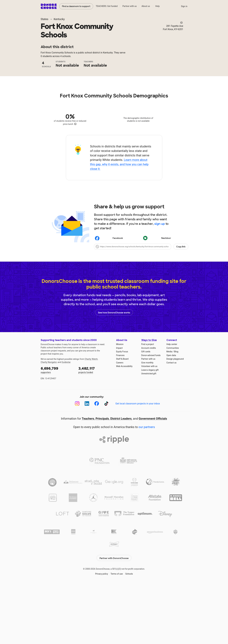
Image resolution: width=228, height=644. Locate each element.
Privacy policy (102, 632)
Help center (172, 403)
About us (146, 6)
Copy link (181, 305)
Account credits (149, 407)
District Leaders (121, 477)
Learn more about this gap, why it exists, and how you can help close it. (119, 223)
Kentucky (59, 19)
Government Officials (153, 477)
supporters (57, 428)
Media (169, 410)
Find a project (148, 403)
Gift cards (146, 410)
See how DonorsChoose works (114, 371)
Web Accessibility (124, 425)
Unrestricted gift (149, 432)
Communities (173, 407)
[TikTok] (106, 462)
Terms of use (117, 632)
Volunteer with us (149, 425)
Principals (102, 477)
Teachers (88, 477)
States (45, 19)
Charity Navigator (49, 421)
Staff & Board (122, 418)
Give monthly (147, 421)
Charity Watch (91, 418)
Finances (120, 414)
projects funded (95, 428)
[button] (141, 305)
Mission (120, 403)
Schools (129, 632)
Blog (176, 410)
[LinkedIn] (87, 462)
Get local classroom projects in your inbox (138, 462)
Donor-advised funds (151, 414)
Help (157, 6)
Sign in (184, 6)
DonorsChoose (49, 6)
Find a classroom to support (76, 6)
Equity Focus (122, 410)
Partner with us (130, 6)
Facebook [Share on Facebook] (109, 297)
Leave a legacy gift (150, 429)
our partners (147, 486)
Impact (119, 407)
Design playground (175, 418)
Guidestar (66, 421)
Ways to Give (149, 399)
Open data (171, 414)
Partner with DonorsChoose (114, 616)
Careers (120, 421)
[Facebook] (97, 462)
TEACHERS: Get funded (107, 6)
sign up (160, 282)
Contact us (171, 421)
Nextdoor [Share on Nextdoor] (157, 297)
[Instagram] (77, 462)
